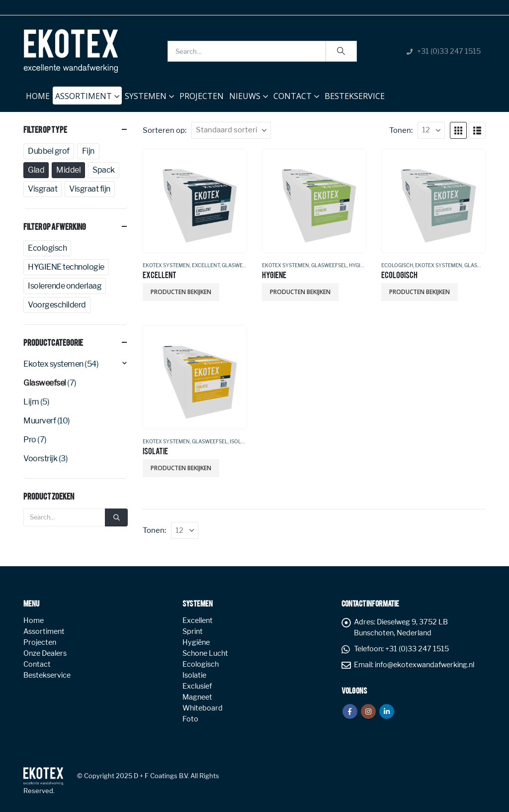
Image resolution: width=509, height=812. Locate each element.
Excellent (206, 265)
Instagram (368, 711)
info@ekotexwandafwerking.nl (424, 665)
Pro (30, 440)
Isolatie (241, 441)
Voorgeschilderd (57, 305)
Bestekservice (355, 96)
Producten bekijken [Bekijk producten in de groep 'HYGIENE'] (300, 292)
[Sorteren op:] (231, 130)
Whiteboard (203, 708)
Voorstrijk (40, 458)
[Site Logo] (71, 51)
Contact (293, 96)
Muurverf (40, 421)
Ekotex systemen (166, 265)
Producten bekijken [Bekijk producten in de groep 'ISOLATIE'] (181, 468)
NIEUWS (245, 96)
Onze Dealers (45, 653)
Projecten (202, 96)
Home (38, 94)
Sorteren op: (165, 130)
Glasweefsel (240, 265)
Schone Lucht (205, 653)
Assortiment (84, 96)
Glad (36, 170)
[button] (458, 130)
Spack (104, 170)
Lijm (31, 402)
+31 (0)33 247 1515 (449, 51)
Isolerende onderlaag (65, 286)
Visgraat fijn (90, 189)
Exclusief (197, 686)
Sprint (193, 631)
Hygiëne (360, 265)
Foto (190, 719)
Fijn (88, 151)
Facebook (350, 711)
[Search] (341, 51)
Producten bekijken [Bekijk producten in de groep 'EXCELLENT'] (181, 292)
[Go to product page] (195, 201)
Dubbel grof (49, 151)
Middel (68, 170)
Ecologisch (397, 265)
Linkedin (387, 711)
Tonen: (401, 130)
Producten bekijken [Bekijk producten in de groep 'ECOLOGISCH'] (420, 292)
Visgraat (42, 189)
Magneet (197, 697)
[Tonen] (431, 130)
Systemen (146, 96)
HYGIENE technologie (66, 267)
